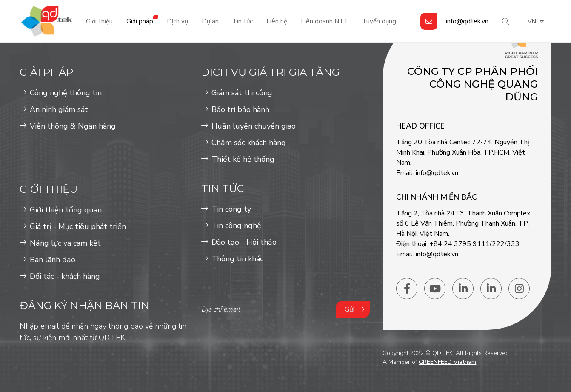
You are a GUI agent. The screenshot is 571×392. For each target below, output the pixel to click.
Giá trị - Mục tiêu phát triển (78, 226)
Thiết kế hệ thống (243, 159)
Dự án (210, 21)
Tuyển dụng (379, 21)
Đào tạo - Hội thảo (244, 242)
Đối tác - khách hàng (65, 276)
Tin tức (243, 21)
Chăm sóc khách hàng (249, 143)
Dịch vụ (177, 21)
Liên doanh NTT (325, 21)
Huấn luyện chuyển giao (254, 126)
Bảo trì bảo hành (240, 109)
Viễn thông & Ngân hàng (73, 126)
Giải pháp (140, 21)
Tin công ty (231, 209)
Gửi (350, 309)
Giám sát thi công (242, 93)
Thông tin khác (237, 259)
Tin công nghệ (236, 226)
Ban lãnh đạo (53, 260)
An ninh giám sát (59, 109)
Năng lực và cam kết (65, 243)
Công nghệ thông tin (66, 93)
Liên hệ (277, 21)
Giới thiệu (99, 21)
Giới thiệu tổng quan (66, 210)
